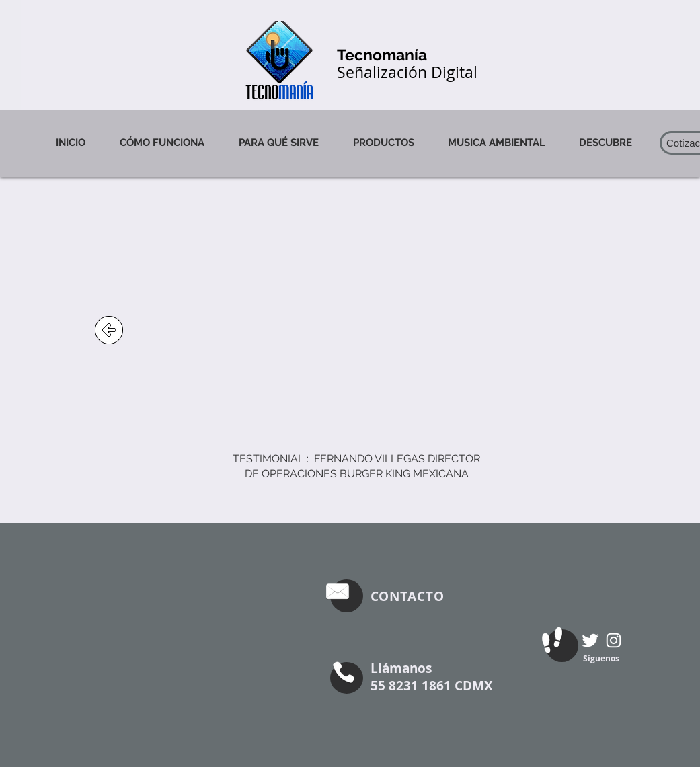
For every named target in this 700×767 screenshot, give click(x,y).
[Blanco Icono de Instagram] (614, 640)
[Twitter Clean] (590, 640)
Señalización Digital (407, 72)
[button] (606, 143)
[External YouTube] (348, 330)
